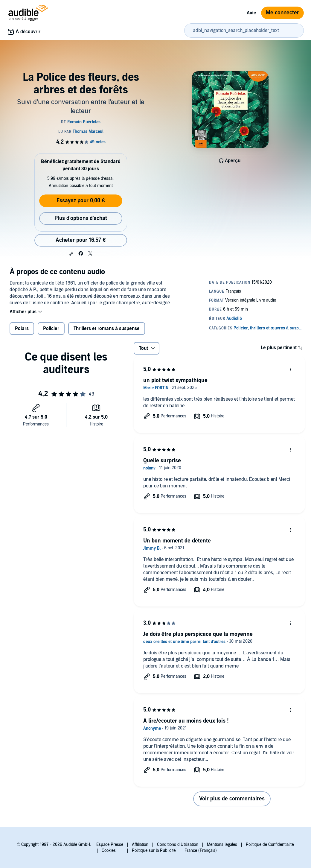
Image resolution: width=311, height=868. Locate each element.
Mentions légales (222, 845)
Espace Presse (110, 845)
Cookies (109, 850)
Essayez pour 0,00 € (81, 201)
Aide (251, 13)
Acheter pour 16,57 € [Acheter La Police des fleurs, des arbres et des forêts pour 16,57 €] (81, 240)
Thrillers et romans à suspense (107, 329)
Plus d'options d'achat (81, 218)
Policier (51, 329)
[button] (71, 254)
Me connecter (282, 13)
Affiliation (140, 845)
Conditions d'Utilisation (178, 845)
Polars (22, 329)
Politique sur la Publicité (154, 850)
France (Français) (201, 850)
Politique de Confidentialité (270, 845)
